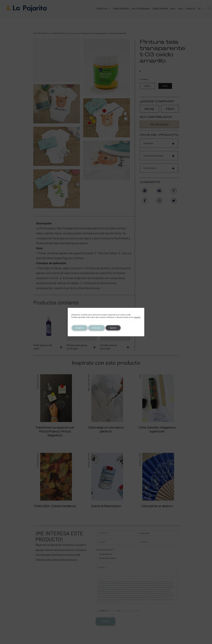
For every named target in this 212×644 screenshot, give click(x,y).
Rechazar (96, 328)
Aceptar (79, 328)
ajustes (137, 317)
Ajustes (113, 328)
